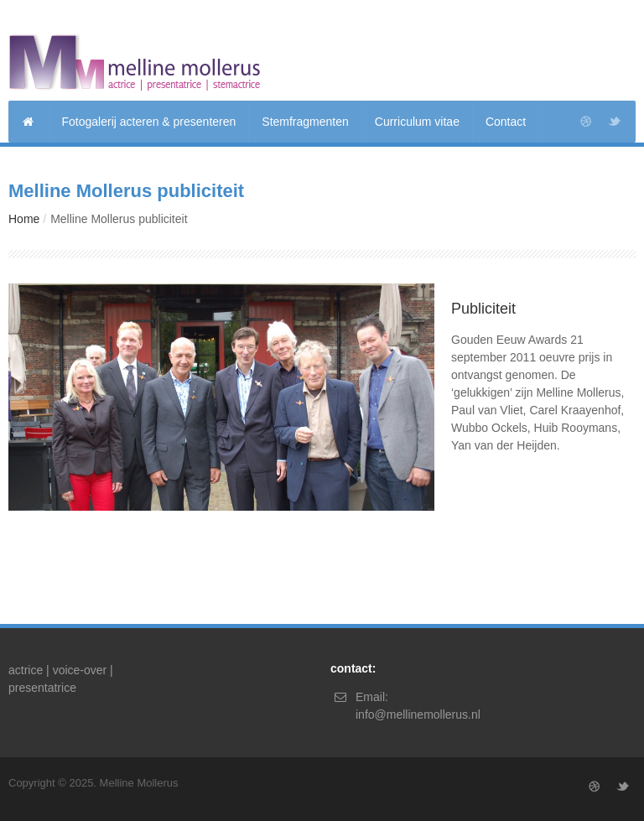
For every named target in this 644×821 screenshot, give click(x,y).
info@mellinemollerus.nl (418, 714)
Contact (506, 122)
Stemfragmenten (305, 122)
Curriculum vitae (417, 122)
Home (24, 219)
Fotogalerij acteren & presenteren (149, 122)
